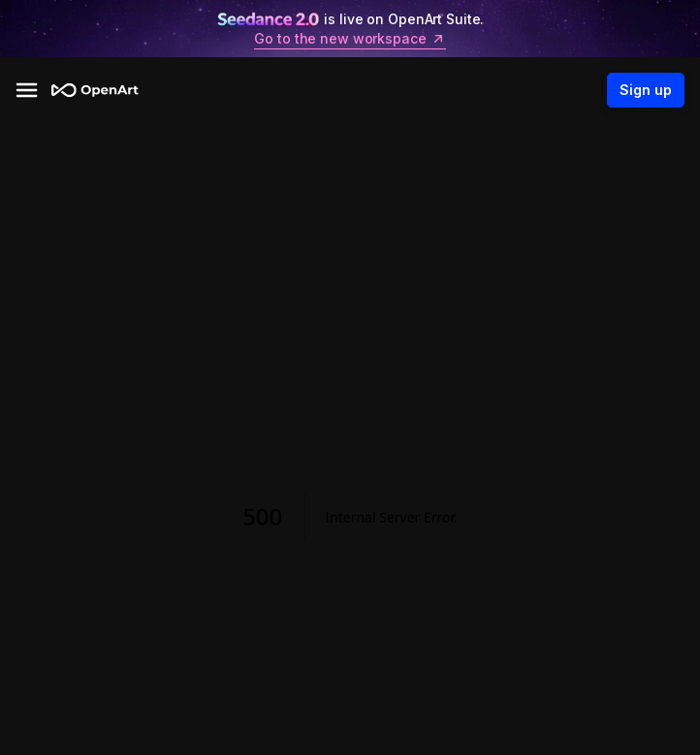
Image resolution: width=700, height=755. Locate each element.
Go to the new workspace (350, 39)
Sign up (646, 90)
